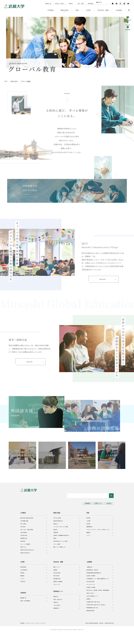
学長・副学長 (23, 535)
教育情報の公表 (24, 550)
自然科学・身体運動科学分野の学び (61, 547)
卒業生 (70, 2)
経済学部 (88, 529)
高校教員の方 (56, 619)
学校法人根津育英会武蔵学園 (88, 634)
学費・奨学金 (56, 587)
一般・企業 (79, 2)
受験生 (47, 2)
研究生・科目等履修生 (25, 611)
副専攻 (55, 550)
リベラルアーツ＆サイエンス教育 (61, 538)
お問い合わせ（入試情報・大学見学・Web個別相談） (98, 602)
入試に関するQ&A (90, 593)
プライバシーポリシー (44, 634)
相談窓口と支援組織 (58, 593)
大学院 (22, 573)
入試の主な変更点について (92, 607)
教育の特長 (14, 81)
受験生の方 (56, 608)
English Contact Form (25, 564)
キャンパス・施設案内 (25, 555)
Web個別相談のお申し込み (92, 619)
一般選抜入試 (89, 578)
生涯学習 (23, 603)
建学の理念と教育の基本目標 (27, 529)
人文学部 (88, 532)
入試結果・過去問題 (91, 587)
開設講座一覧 (23, 608)
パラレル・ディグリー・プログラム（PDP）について (98, 541)
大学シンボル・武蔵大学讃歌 (27, 541)
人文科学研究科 (24, 581)
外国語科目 (56, 544)
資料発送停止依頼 (90, 622)
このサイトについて (32, 634)
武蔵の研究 (23, 553)
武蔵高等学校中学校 (108, 634)
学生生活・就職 (58, 573)
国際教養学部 (89, 538)
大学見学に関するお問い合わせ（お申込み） (96, 616)
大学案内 (23, 524)
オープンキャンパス (91, 596)
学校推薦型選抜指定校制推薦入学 (94, 584)
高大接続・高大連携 (91, 599)
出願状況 (88, 610)
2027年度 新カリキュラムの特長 (60, 553)
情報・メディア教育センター (60, 558)
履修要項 (88, 544)
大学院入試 (23, 593)
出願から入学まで (90, 604)
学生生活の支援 (57, 584)
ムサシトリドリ (57, 596)
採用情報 (23, 634)
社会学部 (88, 535)
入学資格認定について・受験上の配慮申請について (98, 590)
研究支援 (22, 584)
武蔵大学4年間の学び (58, 532)
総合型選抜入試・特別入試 (92, 581)
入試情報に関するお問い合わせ (93, 613)
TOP (6, 81)
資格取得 (55, 581)
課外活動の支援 (57, 590)
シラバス (88, 547)
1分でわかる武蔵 (57, 529)
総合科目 (55, 541)
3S (98, 2)
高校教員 (90, 2)
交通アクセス (23, 558)
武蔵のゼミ (56, 535)
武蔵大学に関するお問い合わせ (27, 561)
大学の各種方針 (24, 544)
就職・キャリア (57, 578)
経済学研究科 (23, 578)
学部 (88, 524)
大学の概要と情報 (24, 532)
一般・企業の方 (57, 616)
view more (108, 296)
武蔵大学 (99, 634)
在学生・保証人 (59, 2)
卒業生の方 (56, 614)
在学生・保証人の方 (58, 611)
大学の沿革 (23, 538)
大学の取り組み (24, 547)
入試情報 (89, 573)
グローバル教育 (57, 555)
